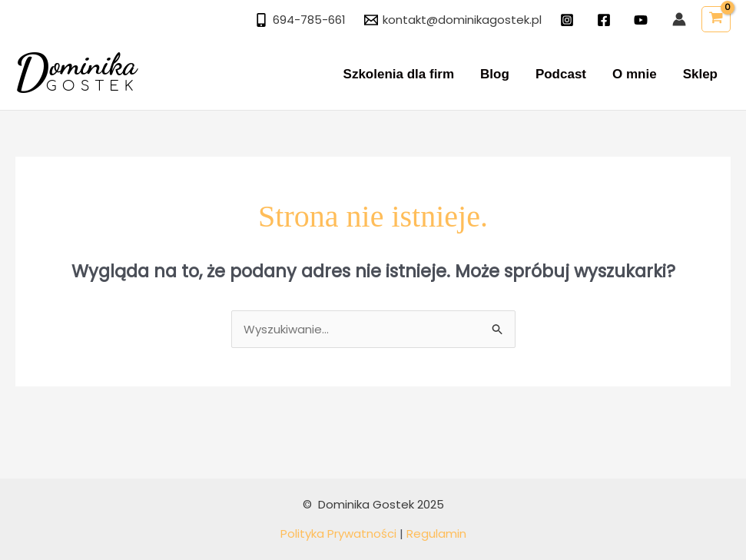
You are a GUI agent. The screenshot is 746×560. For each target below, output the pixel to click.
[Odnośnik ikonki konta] (679, 19)
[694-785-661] (300, 20)
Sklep (700, 74)
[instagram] (569, 20)
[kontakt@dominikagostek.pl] (453, 20)
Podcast (561, 74)
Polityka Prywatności (338, 533)
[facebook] (606, 20)
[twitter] (643, 20)
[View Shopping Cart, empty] (716, 19)
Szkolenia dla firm (399, 74)
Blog (495, 74)
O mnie (635, 74)
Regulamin (436, 533)
